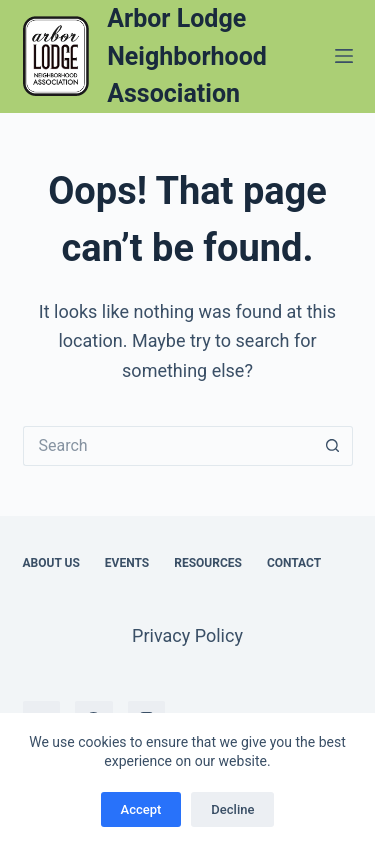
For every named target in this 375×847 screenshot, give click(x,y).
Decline (232, 809)
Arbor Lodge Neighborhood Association (187, 56)
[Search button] (333, 446)
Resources (208, 563)
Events (127, 563)
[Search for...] (168, 446)
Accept (141, 809)
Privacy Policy (187, 635)
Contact (294, 563)
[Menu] (344, 56)
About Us (51, 563)
